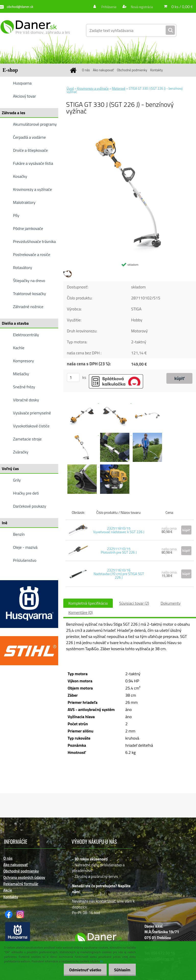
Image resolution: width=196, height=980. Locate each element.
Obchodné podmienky (132, 70)
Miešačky (21, 374)
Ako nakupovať (103, 70)
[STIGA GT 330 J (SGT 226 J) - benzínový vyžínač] (130, 129)
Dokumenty (170, 603)
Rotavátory (23, 267)
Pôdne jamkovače (28, 228)
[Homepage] (74, 70)
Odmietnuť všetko (82, 970)
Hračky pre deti (26, 493)
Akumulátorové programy (35, 124)
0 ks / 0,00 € (182, 7)
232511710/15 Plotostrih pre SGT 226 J (119, 550)
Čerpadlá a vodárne (29, 137)
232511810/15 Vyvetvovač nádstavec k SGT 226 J (119, 530)
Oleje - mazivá (25, 547)
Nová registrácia (140, 7)
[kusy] (73, 377)
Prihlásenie (106, 7)
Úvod (70, 88)
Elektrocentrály (26, 335)
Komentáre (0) (81, 612)
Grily (17, 480)
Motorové (119, 88)
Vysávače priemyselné (32, 413)
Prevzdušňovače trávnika (34, 241)
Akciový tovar (24, 96)
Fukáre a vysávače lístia (33, 163)
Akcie (8, 890)
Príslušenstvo (25, 560)
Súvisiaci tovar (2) (134, 603)
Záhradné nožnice (28, 307)
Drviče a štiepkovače (30, 150)
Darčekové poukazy (30, 506)
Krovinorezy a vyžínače (32, 189)
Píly (16, 215)
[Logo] (35, 30)
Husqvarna (22, 83)
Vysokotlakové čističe (31, 426)
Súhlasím (121, 970)
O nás (86, 70)
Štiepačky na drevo (29, 281)
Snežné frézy (24, 387)
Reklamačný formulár (21, 884)
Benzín (19, 534)
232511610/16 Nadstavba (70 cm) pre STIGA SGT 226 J (119, 574)
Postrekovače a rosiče (32, 254)
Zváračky (21, 452)
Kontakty (157, 70)
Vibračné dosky (26, 400)
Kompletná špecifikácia (88, 603)
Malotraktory (24, 202)
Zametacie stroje (27, 439)
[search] (170, 30)
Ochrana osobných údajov (24, 877)
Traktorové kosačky (29, 294)
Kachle (19, 348)
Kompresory (23, 361)
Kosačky (20, 176)
